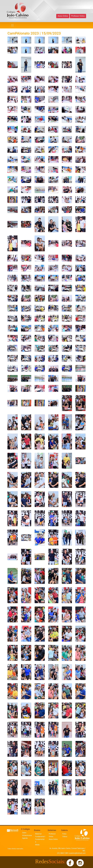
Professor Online (78, 16)
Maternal (38, 834)
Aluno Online (63, 16)
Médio (37, 845)
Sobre (24, 833)
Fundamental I (40, 837)
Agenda (25, 838)
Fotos (64, 834)
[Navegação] (12, 25)
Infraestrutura (27, 835)
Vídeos (65, 837)
